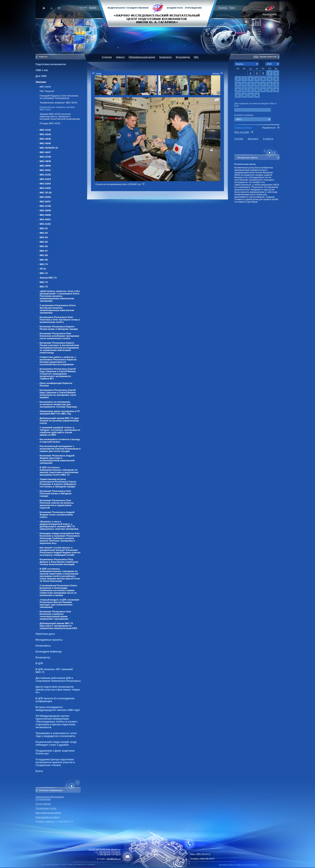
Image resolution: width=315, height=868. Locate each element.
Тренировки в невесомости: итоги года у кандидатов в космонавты (56, 735)
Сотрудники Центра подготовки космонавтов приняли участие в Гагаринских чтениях (55, 762)
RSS (256, 57)
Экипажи (41, 82)
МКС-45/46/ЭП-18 (49, 148)
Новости (120, 57)
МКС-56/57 (45, 202)
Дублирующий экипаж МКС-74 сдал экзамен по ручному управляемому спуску (59, 421)
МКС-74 (44, 282)
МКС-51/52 (45, 175)
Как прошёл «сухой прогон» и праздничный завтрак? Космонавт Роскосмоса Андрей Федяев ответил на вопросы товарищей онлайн (60, 551)
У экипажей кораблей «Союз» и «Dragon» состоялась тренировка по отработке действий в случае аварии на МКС (60, 431)
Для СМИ (41, 76)
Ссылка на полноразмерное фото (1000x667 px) (120, 184)
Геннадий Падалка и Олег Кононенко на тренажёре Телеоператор (59, 97)
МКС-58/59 (45, 210)
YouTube (239, 139)
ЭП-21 (43, 269)
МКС (196, 57)
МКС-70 (44, 264)
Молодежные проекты (49, 640)
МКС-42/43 (45, 87)
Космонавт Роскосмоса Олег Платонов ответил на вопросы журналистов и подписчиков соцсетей (57, 504)
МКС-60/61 (45, 219)
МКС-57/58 (45, 206)
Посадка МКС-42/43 (50, 123)
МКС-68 (44, 255)
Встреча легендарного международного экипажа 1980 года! (58, 709)
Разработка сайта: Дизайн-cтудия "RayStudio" (238, 865)
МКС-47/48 (45, 157)
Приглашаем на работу (48, 817)
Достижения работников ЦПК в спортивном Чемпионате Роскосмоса (58, 679)
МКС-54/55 (45, 188)
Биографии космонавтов (48, 813)
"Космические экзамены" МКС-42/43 (58, 103)
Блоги (39, 771)
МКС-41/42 (45, 130)
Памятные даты (45, 634)
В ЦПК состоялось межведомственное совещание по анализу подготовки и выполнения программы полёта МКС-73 (59, 471)
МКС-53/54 (45, 184)
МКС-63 (44, 228)
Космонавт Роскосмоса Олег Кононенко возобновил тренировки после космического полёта (59, 336)
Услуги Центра (43, 804)
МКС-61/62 (45, 224)
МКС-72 (44, 273)
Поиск (232, 8)
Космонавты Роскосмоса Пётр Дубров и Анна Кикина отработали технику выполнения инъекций (59, 562)
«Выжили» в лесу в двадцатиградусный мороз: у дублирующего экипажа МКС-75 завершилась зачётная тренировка (59, 525)
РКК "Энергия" (47, 91)
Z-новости (268, 139)
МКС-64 (44, 237)
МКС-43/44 (45, 134)
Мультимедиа (183, 57)
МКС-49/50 (45, 166)
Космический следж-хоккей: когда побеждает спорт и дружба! (56, 743)
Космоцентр (43, 658)
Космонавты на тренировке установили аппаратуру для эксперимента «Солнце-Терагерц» (58, 404)
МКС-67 (44, 251)
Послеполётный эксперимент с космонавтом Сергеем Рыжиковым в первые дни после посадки (60, 449)
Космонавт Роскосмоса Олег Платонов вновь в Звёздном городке (55, 493)
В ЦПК (39, 663)
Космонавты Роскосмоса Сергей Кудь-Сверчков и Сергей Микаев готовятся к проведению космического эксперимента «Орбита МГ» (58, 374)
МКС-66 (44, 246)
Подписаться (269, 128)
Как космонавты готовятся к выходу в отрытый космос (60, 441)
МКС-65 (44, 242)
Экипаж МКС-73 (48, 278)
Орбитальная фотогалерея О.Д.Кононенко (50, 798)
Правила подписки (243, 128)
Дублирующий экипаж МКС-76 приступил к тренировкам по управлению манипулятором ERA (58, 626)
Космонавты (43, 646)
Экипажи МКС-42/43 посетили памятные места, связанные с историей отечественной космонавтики (60, 116)
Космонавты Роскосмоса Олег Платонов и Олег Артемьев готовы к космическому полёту (60, 320)
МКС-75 (44, 287)
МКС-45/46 (45, 143)
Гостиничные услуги (46, 808)
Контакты (223, 8)
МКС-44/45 (45, 139)
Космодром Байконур (49, 652)
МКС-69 (44, 260)
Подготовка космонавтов (51, 64)
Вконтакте (253, 139)
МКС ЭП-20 (46, 193)
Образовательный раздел (142, 57)
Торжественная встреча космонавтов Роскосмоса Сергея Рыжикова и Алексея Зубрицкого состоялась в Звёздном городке (58, 483)
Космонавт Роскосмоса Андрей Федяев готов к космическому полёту (57, 515)
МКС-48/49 (45, 161)
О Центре (107, 57)
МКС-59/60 (45, 215)
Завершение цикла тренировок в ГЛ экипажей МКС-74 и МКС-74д (60, 412)
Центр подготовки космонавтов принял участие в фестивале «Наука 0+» (58, 690)
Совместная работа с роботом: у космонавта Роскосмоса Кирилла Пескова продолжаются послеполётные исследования (58, 361)
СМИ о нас (42, 70)
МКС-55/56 (45, 197)
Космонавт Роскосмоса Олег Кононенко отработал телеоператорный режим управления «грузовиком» (55, 615)
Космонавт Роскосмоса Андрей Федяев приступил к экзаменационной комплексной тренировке (57, 459)
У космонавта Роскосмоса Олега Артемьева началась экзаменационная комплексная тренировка (58, 309)
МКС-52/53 (45, 179)
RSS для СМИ (242, 132)
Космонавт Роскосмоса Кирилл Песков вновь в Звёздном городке (59, 328)
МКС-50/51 (45, 170)
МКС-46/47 (45, 152)
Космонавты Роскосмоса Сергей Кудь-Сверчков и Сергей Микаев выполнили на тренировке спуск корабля (58, 394)
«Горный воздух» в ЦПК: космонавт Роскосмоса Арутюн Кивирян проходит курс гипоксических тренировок (59, 603)
